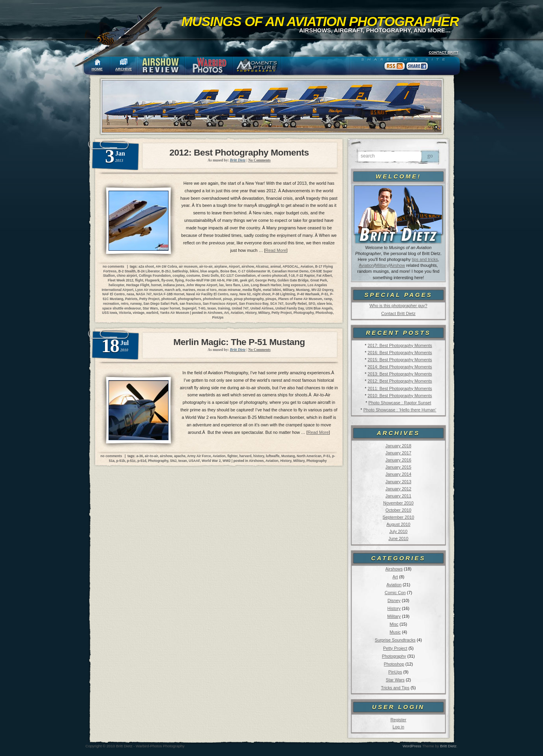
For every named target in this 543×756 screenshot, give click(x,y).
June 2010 (398, 538)
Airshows (394, 569)
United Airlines (262, 308)
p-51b (121, 461)
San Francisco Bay (254, 304)
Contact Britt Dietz (398, 313)
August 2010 (398, 524)
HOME (97, 69)
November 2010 (398, 503)
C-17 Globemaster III (254, 271)
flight (139, 280)
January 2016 (398, 460)
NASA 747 (144, 294)
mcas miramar (229, 290)
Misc (394, 624)
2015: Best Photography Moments (400, 360)
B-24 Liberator (148, 271)
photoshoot (212, 299)
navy (234, 294)
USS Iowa (110, 313)
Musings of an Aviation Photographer (320, 21)
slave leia (324, 304)
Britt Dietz (448, 746)
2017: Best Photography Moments (400, 345)
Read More (276, 250)
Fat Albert (324, 276)
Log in (398, 727)
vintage (139, 313)
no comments (113, 266)
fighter (232, 456)
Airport (234, 266)
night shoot (262, 294)
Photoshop (394, 664)
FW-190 (232, 280)
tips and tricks (425, 259)
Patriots (131, 299)
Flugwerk (152, 280)
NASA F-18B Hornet (169, 294)
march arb (173, 290)
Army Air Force (199, 456)
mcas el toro (207, 290)
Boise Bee (228, 271)
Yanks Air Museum (174, 313)
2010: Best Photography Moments (400, 396)
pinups (271, 299)
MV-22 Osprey (322, 290)
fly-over (167, 280)
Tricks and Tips (395, 688)
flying (179, 280)
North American (309, 456)
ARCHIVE (124, 69)
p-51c (131, 461)
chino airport (127, 276)
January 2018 (398, 446)
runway (136, 304)
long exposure (294, 285)
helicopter (116, 285)
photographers (190, 299)
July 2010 (398, 531)
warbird (152, 313)
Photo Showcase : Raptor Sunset (400, 403)
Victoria (125, 313)
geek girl (247, 280)
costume (193, 276)
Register (398, 720)
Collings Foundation (155, 276)
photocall (169, 299)
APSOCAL (291, 266)
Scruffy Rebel (296, 304)
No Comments (259, 160)
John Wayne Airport (202, 285)
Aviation (366, 265)
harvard (245, 456)
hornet (156, 285)
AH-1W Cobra (167, 266)
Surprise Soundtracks (395, 640)
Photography (394, 656)
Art (395, 577)
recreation (111, 304)
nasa (130, 294)
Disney (394, 600)
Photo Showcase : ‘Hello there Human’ (400, 410)
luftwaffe (273, 456)
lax (221, 285)
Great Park (318, 280)
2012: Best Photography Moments (400, 381)
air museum (188, 266)
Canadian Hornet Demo (290, 271)
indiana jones (174, 285)
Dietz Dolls (211, 276)
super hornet (170, 308)
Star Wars (395, 680)
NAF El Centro (113, 294)
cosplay (179, 276)
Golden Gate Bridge (293, 280)
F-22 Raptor (305, 276)
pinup (227, 299)
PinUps (395, 672)
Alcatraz (262, 266)
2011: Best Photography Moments (400, 388)
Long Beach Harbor (266, 285)
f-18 (292, 276)
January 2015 (398, 467)
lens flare (233, 285)
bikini (194, 271)
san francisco (190, 304)
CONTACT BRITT (443, 53)
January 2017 (398, 453)
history (259, 456)
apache (180, 456)
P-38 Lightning (284, 294)
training (224, 308)
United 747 (240, 308)
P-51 (325, 294)
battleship (180, 271)
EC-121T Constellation (238, 276)
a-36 (139, 456)
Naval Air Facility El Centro (207, 294)
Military (382, 265)
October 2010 (398, 510)
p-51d (142, 461)
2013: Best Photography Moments (400, 374)
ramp (328, 299)
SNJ (173, 461)
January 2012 (398, 489)
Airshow (397, 265)
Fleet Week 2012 (121, 280)
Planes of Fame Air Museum (300, 299)
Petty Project (395, 648)
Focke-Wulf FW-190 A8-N (205, 280)
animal (276, 266)
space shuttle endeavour (122, 308)
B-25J (166, 271)
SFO (312, 304)
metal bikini (272, 290)
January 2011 (398, 496)
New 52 (245, 294)
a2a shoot (146, 266)
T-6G (202, 308)
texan (212, 308)
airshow (248, 266)
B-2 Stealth (127, 271)
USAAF (194, 461)
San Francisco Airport (220, 304)
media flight (252, 290)
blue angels (210, 271)
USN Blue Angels (319, 308)
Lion (245, 285)
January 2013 (398, 482)
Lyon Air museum (149, 290)
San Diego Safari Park (160, 304)
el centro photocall (272, 276)
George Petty (266, 280)
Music (395, 632)
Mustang (303, 290)
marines (189, 290)
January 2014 (398, 474)
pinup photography (249, 299)
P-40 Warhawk (308, 294)
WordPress (412, 746)
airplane (221, 266)
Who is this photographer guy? (398, 306)
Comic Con (395, 593)
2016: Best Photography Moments (400, 353)
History (394, 608)
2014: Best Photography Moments (400, 367)
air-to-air (206, 266)
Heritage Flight (138, 285)
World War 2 (211, 461)
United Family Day (290, 308)
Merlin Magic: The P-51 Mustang (239, 342)
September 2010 (399, 517)
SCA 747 (277, 304)
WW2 (227, 461)
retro (125, 304)
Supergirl (189, 308)
